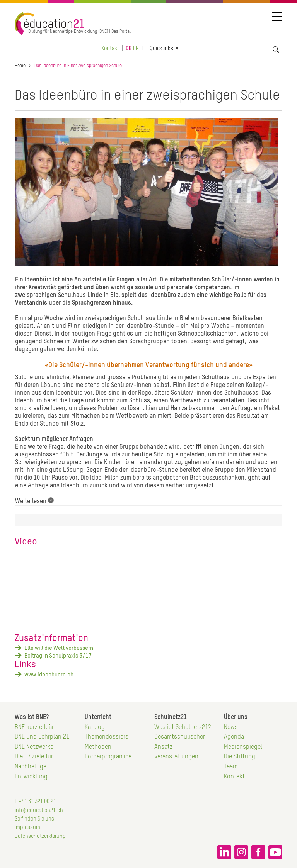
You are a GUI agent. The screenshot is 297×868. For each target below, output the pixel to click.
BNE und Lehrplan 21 (42, 737)
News (231, 727)
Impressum (27, 827)
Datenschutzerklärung (40, 836)
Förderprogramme (108, 757)
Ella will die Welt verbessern (59, 648)
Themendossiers (107, 737)
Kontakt (110, 49)
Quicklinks (161, 49)
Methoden (98, 747)
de (129, 49)
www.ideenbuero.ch (49, 675)
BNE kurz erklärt (35, 727)
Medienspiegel (243, 747)
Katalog (95, 727)
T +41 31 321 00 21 (35, 802)
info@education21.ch (39, 810)
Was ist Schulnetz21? (183, 727)
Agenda (234, 737)
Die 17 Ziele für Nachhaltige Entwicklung (34, 767)
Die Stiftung (240, 757)
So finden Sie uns (34, 819)
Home (20, 66)
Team (231, 767)
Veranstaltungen (176, 757)
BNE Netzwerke (34, 747)
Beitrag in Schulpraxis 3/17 (58, 656)
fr (136, 49)
